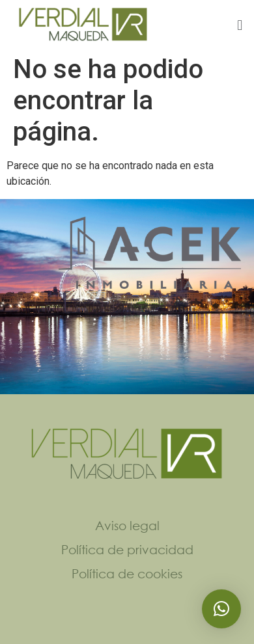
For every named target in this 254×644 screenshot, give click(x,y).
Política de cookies (127, 573)
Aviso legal (127, 525)
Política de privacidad (127, 549)
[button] (240, 25)
